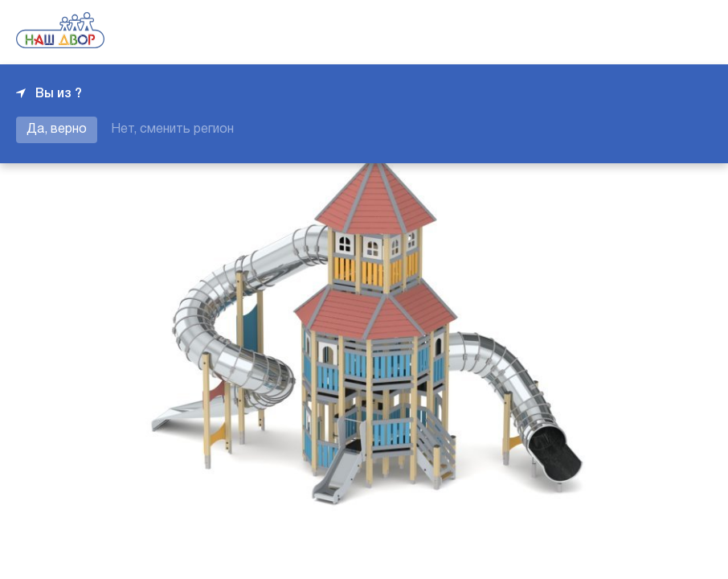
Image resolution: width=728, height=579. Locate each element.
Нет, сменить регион (172, 129)
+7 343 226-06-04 (657, 32)
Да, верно (57, 129)
